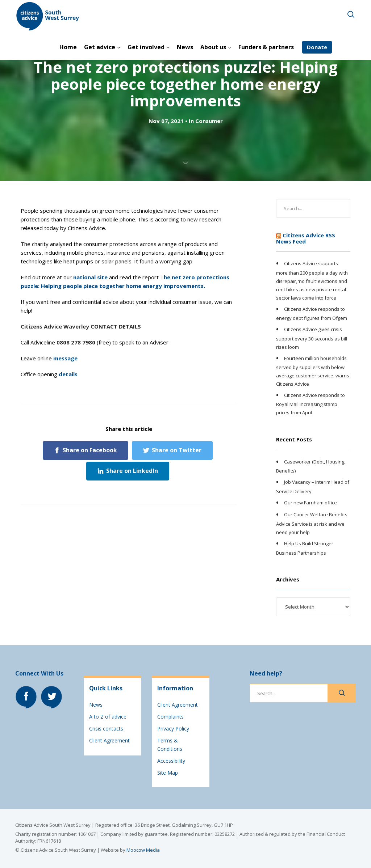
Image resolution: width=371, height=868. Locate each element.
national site (90, 277)
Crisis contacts (106, 729)
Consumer (209, 121)
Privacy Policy (173, 729)
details (68, 374)
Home (68, 47)
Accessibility (171, 761)
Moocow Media (143, 850)
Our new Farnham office (310, 503)
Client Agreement (109, 740)
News (185, 47)
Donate (317, 47)
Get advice (100, 47)
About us (213, 47)
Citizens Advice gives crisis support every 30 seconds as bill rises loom (312, 338)
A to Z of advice (108, 717)
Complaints (170, 717)
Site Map (168, 773)
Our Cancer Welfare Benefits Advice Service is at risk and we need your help (312, 524)
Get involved (146, 47)
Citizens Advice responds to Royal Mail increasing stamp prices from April (310, 404)
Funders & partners (266, 47)
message (65, 358)
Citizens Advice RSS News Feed (306, 238)
